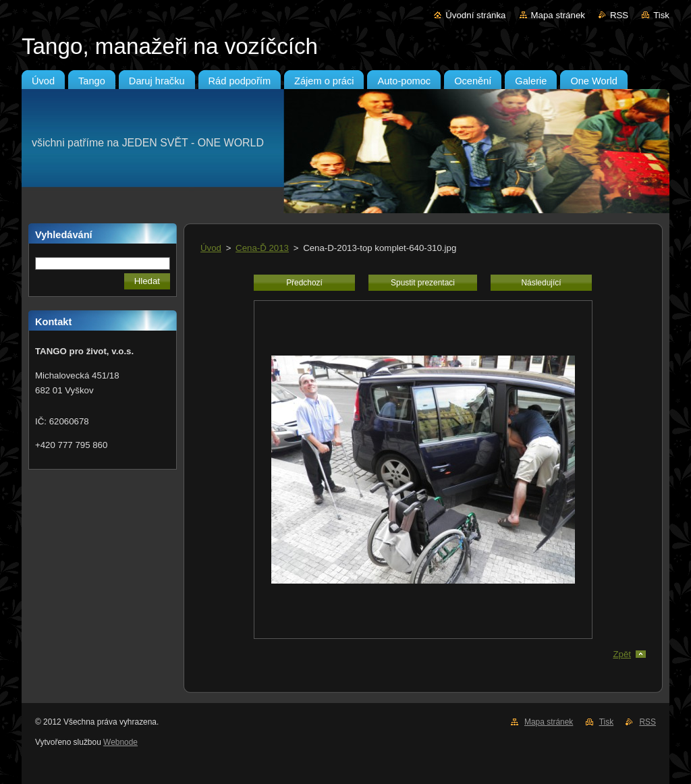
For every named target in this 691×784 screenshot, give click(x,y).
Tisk (661, 15)
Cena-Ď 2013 (262, 248)
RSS (619, 15)
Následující (541, 283)
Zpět (622, 654)
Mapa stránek (558, 15)
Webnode (120, 742)
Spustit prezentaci (423, 283)
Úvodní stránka (475, 15)
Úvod (211, 248)
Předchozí (304, 283)
